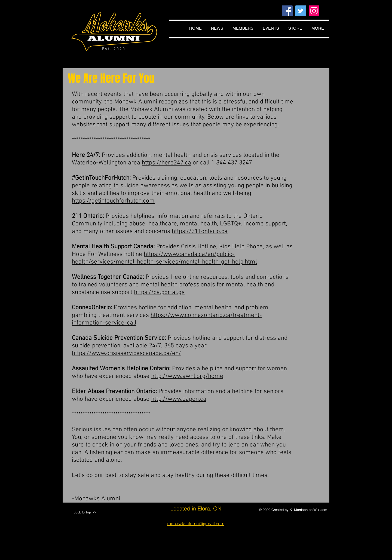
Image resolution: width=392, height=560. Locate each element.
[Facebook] (287, 11)
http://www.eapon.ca (179, 399)
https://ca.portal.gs (159, 292)
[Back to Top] (85, 512)
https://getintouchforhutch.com (113, 201)
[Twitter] (301, 11)
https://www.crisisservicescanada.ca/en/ (126, 353)
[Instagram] (314, 11)
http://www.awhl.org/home (187, 376)
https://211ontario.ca (200, 231)
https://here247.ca (166, 163)
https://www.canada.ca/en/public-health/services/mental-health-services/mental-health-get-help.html (164, 258)
